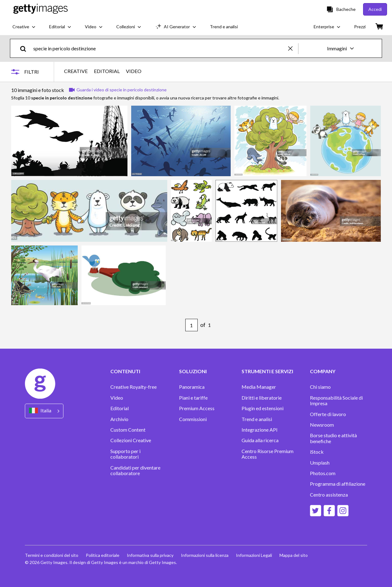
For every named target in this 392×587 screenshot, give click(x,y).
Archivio (119, 419)
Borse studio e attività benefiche (333, 438)
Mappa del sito (294, 555)
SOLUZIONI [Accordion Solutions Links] (193, 371)
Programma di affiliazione (338, 484)
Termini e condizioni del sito (52, 555)
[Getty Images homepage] (41, 9)
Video (117, 398)
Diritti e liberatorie (262, 398)
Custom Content (128, 430)
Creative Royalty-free (134, 387)
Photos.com (323, 473)
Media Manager (259, 387)
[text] (160, 48)
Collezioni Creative (131, 440)
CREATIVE (76, 71)
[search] (26, 48)
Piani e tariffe (193, 398)
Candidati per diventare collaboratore (135, 470)
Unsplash (320, 463)
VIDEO (134, 71)
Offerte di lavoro (328, 414)
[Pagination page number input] (191, 325)
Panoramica (192, 387)
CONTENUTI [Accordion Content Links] (125, 371)
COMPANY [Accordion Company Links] (323, 371)
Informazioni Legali (254, 555)
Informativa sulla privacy (150, 555)
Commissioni (193, 419)
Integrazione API (260, 430)
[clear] (293, 48)
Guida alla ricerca (260, 440)
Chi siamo (320, 387)
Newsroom (322, 425)
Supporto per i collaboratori (125, 454)
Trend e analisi (257, 419)
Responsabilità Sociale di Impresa (336, 401)
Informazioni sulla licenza (205, 555)
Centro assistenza (329, 495)
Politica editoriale (103, 555)
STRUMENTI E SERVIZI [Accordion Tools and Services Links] (267, 371)
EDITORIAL (107, 71)
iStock (317, 452)
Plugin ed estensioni (263, 408)
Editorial (120, 408)
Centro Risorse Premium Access (267, 454)
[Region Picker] (44, 411)
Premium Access (197, 408)
